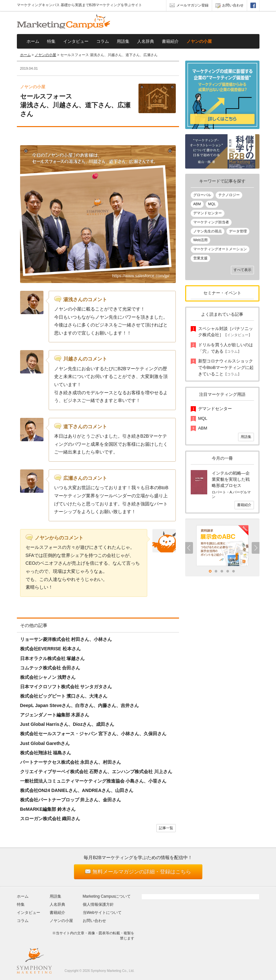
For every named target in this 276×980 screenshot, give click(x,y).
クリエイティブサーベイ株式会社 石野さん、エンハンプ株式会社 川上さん (96, 772)
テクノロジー (229, 195)
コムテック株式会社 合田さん (50, 668)
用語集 (123, 41)
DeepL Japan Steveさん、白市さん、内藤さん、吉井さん (80, 705)
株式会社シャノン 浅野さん (48, 677)
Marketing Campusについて (107, 896)
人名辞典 (146, 41)
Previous (189, 548)
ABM (197, 204)
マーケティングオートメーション (220, 249)
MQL (212, 204)
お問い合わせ (229, 6)
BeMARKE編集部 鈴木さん (48, 809)
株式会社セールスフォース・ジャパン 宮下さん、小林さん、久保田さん (93, 734)
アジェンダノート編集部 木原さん (55, 715)
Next (256, 548)
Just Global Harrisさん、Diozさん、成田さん (67, 724)
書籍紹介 (170, 41)
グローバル (202, 195)
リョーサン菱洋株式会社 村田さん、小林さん (66, 639)
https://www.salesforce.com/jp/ (141, 276)
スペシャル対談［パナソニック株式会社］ (226, 332)
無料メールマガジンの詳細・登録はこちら (142, 872)
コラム (103, 41)
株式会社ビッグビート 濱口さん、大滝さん (64, 696)
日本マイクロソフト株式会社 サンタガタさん (66, 687)
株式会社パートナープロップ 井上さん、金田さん (71, 800)
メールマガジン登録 (189, 6)
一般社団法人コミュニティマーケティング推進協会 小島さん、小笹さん (93, 781)
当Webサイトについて (102, 913)
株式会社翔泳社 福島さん (46, 753)
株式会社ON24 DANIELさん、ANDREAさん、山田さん (77, 790)
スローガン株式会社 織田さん (50, 819)
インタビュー (76, 41)
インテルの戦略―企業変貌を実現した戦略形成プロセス (231, 479)
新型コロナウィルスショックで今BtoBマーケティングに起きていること (226, 367)
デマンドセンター (208, 213)
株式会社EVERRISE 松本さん (50, 649)
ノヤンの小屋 (199, 41)
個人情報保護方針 (98, 904)
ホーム (33, 41)
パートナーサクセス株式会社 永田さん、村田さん (71, 762)
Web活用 (200, 240)
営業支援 (200, 258)
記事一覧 (166, 828)
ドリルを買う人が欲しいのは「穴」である (226, 348)
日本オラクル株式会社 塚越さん (53, 658)
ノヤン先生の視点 (208, 231)
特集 (51, 41)
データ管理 (238, 231)
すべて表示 (242, 270)
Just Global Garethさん (45, 743)
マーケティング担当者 (211, 222)
